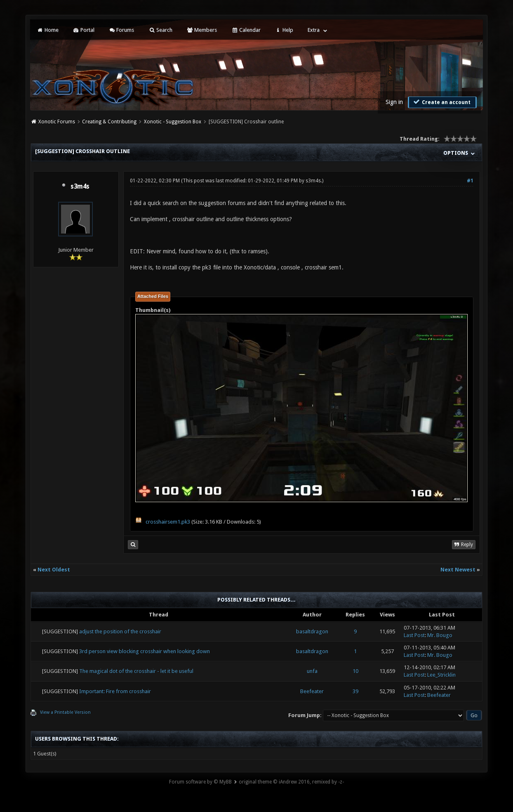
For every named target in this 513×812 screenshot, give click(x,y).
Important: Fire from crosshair (115, 691)
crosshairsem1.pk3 (168, 522)
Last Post (414, 635)
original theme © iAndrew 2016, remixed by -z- (291, 782)
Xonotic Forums (57, 122)
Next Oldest (54, 570)
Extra (314, 30)
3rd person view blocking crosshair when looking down (145, 651)
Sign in (394, 102)
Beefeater (312, 691)
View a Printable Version (65, 712)
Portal (84, 30)
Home (47, 30)
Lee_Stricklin (441, 675)
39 (355, 691)
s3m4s (80, 186)
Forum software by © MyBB (200, 782)
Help (284, 30)
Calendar (246, 30)
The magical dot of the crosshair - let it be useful (136, 671)
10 (355, 671)
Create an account (441, 102)
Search (160, 30)
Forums (121, 30)
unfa (312, 671)
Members (202, 30)
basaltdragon (312, 631)
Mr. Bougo (440, 635)
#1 (470, 181)
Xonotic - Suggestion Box (173, 122)
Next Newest (458, 570)
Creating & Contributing (109, 122)
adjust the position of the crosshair (120, 631)
